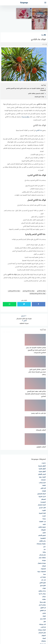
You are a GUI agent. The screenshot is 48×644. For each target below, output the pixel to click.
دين (45, 495)
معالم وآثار (43, 600)
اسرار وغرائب (42, 428)
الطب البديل (42, 453)
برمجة (44, 464)
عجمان (44, 542)
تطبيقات (43, 475)
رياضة (44, 498)
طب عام (44, 525)
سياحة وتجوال (42, 509)
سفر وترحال (43, 500)
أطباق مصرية (42, 417)
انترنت (44, 462)
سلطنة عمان (42, 503)
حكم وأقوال (42, 487)
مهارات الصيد (42, 614)
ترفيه (44, 470)
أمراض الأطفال (42, 420)
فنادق (44, 559)
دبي (45, 492)
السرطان (43, 445)
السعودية (43, 448)
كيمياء (44, 584)
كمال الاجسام (42, 578)
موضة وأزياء (43, 623)
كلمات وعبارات (42, 575)
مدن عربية (43, 589)
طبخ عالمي (43, 528)
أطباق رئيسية (42, 412)
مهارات (44, 612)
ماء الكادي (39, 120)
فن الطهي (43, 556)
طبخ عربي (43, 531)
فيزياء (44, 562)
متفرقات (43, 587)
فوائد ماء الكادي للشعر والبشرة (37, 283)
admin (44, 34)
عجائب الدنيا (42, 539)
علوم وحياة (43, 548)
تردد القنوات (42, 467)
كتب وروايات (42, 570)
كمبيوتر (44, 581)
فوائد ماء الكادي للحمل (28, 280)
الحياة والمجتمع (42, 439)
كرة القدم (43, 573)
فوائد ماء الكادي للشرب (14, 280)
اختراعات (43, 425)
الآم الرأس (43, 434)
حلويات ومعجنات (41, 489)
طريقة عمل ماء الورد (24, 17)
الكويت (44, 456)
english (44, 409)
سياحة (44, 506)
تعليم (44, 478)
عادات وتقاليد (42, 537)
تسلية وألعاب (42, 473)
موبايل (44, 617)
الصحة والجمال (42, 450)
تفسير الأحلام (42, 481)
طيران (44, 534)
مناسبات (43, 609)
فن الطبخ (43, 553)
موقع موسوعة (25, 106)
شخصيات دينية (42, 517)
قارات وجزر (43, 564)
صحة (43, 24)
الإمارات (44, 437)
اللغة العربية (42, 459)
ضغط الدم (43, 523)
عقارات (44, 545)
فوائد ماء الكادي (41, 280)
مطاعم (44, 598)
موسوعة (24, 3)
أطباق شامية (42, 414)
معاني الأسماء (42, 603)
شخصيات (43, 514)
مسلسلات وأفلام (41, 592)
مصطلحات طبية (41, 595)
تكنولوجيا (43, 484)
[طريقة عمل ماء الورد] (24, 13)
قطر (45, 567)
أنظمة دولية (42, 423)
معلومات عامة (42, 606)
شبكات (44, 512)
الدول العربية (42, 442)
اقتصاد (44, 431)
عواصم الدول (42, 550)
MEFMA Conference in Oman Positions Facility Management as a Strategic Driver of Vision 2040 (40, 14)
